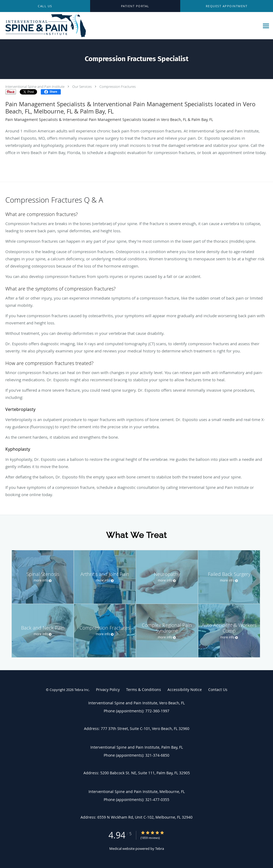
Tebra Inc (82, 690)
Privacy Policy (108, 690)
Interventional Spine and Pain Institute (35, 87)
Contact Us (218, 690)
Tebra (160, 849)
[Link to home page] (44, 26)
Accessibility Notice (185, 690)
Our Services (82, 87)
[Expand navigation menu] (266, 26)
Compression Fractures (118, 87)
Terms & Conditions (144, 690)
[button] (227, 6)
